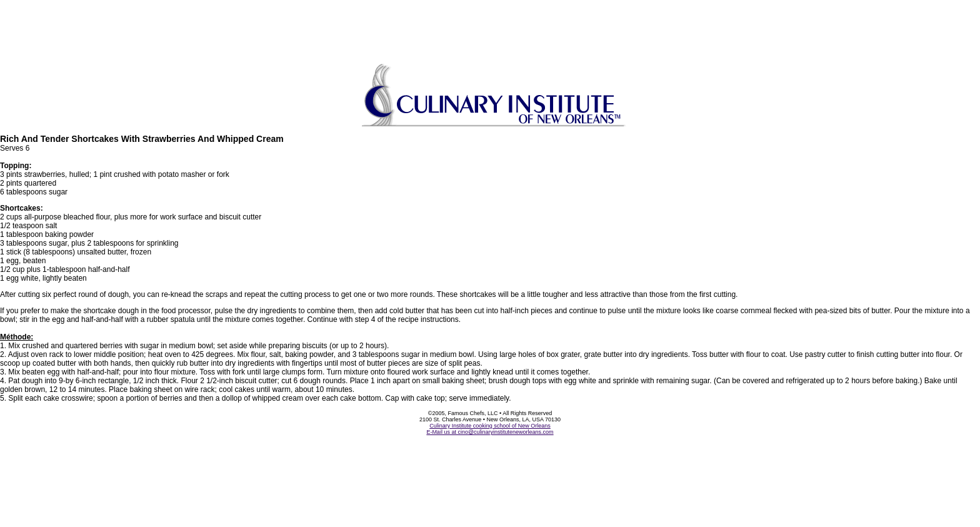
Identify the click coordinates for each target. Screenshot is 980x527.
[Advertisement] (490, 28)
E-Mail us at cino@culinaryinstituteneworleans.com (490, 432)
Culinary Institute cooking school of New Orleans (490, 426)
